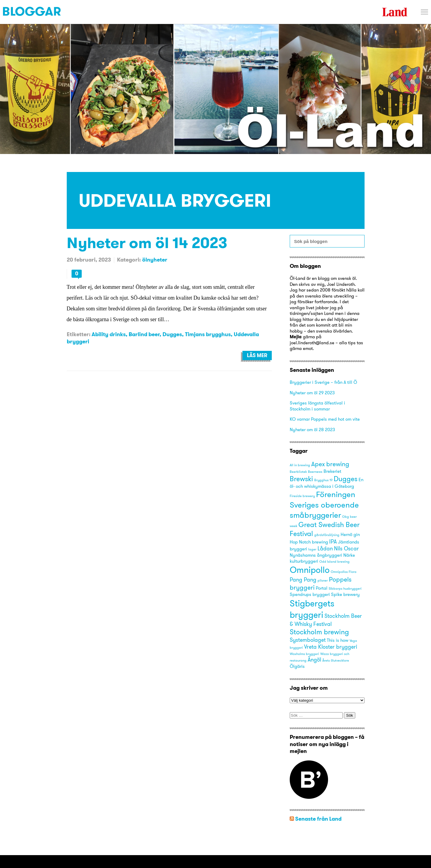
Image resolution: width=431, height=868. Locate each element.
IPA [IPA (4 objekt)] (333, 542)
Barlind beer (144, 334)
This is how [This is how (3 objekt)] (338, 640)
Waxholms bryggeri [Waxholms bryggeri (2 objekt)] (304, 654)
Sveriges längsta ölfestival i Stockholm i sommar (317, 406)
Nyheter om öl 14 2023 (147, 243)
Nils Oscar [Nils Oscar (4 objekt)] (346, 548)
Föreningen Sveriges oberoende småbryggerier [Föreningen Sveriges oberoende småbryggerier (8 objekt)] (324, 504)
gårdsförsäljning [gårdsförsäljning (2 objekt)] (327, 535)
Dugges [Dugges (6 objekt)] (346, 479)
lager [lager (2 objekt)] (312, 549)
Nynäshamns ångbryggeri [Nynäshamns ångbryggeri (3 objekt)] (316, 555)
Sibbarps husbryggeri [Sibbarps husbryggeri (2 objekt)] (345, 589)
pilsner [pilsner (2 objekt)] (323, 581)
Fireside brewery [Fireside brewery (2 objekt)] (302, 496)
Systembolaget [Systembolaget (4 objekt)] (308, 640)
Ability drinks (109, 334)
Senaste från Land (318, 819)
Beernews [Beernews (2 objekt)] (315, 472)
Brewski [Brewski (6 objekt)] (301, 479)
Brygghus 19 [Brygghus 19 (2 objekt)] (323, 480)
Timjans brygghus (208, 334)
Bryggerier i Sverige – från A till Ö (323, 382)
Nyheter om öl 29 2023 (312, 393)
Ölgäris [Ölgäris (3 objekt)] (297, 666)
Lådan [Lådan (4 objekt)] (325, 548)
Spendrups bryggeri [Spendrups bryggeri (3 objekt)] (310, 594)
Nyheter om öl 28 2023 (312, 430)
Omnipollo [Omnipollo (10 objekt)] (310, 570)
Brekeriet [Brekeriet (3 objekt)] (332, 471)
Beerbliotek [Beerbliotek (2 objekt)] (298, 472)
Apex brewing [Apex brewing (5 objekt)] (330, 464)
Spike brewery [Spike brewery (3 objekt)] (345, 594)
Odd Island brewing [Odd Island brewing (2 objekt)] (334, 562)
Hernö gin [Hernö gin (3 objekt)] (350, 535)
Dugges (172, 334)
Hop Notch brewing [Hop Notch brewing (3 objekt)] (309, 542)
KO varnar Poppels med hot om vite (325, 419)
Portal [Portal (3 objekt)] (322, 588)
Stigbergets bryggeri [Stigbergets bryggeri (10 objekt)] (312, 609)
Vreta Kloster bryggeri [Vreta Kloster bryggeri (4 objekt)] (331, 647)
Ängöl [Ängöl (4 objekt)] (314, 660)
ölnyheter (155, 260)
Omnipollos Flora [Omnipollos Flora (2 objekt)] (344, 572)
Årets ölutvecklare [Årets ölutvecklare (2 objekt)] (336, 661)
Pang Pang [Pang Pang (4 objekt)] (303, 580)
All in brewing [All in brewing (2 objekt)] (300, 465)
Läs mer (257, 355)
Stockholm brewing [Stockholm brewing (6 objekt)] (319, 632)
